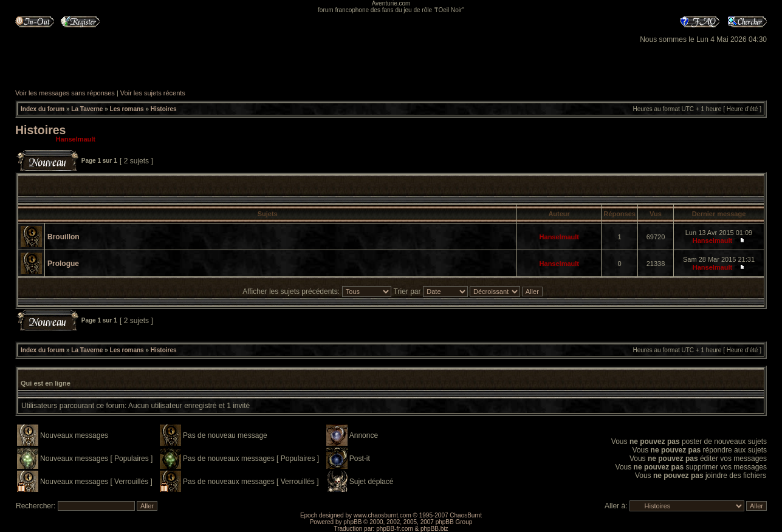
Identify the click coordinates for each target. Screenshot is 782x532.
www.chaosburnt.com (382, 515)
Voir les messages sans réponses (65, 93)
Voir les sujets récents (153, 93)
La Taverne (87, 109)
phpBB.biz (434, 529)
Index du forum (43, 109)
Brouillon (63, 237)
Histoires (164, 109)
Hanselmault (76, 139)
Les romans (127, 109)
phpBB (352, 522)
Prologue (63, 264)
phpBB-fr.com (395, 529)
